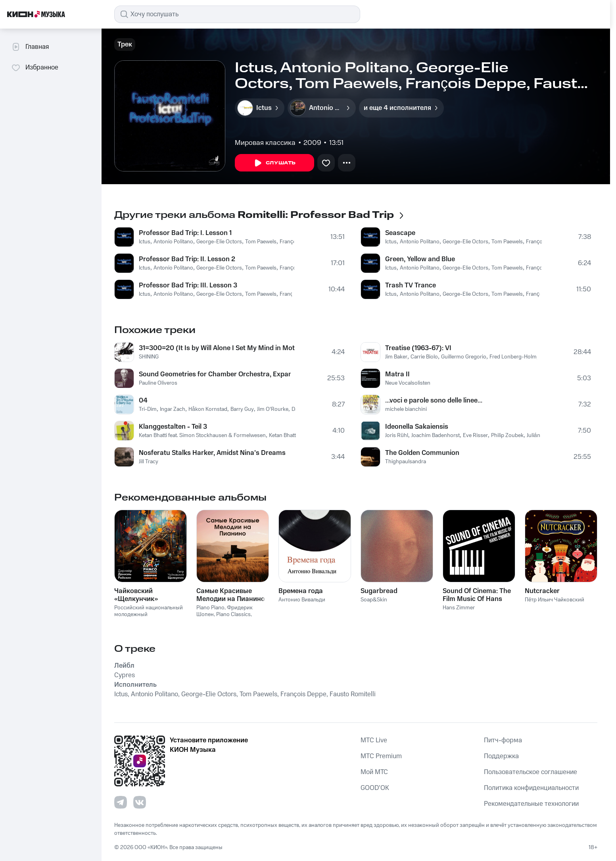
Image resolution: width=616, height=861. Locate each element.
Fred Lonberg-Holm (513, 357)
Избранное (35, 67)
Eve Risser (475, 435)
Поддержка (501, 756)
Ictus (145, 242)
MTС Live (374, 740)
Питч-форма (503, 740)
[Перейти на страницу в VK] (140, 802)
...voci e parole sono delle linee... (434, 401)
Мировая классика (265, 143)
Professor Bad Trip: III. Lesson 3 (188, 285)
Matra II (397, 374)
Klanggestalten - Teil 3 (173, 427)
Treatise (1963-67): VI (418, 348)
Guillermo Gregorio (464, 357)
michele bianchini (406, 409)
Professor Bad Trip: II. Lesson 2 (187, 259)
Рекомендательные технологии (531, 804)
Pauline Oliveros (158, 383)
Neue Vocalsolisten (408, 383)
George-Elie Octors (219, 242)
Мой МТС (374, 772)
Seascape (400, 233)
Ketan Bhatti (283, 435)
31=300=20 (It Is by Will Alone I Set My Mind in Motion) (217, 348)
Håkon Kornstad (208, 409)
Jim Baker (396, 357)
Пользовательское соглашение (531, 772)
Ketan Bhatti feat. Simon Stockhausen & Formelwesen (202, 435)
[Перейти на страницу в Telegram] (121, 802)
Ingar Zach (173, 409)
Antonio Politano (173, 242)
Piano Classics (233, 614)
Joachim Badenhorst (436, 435)
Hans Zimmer (459, 608)
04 (143, 401)
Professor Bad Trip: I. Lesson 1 (185, 233)
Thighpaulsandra (406, 462)
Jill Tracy (149, 462)
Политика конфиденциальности (531, 788)
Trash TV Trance (411, 285)
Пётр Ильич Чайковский (555, 600)
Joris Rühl (397, 435)
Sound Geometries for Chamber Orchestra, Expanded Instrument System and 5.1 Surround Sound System (215, 374)
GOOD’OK (375, 788)
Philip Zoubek (507, 435)
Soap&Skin (374, 600)
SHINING (149, 357)
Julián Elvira (541, 435)
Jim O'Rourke (273, 409)
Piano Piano (210, 608)
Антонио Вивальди (302, 600)
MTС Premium (381, 756)
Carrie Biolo (424, 357)
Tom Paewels (261, 242)
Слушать (274, 163)
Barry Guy (242, 409)
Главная (30, 47)
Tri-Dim (148, 409)
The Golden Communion (422, 453)
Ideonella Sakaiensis (417, 427)
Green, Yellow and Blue (420, 259)
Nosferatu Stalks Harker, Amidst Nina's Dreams (212, 453)
